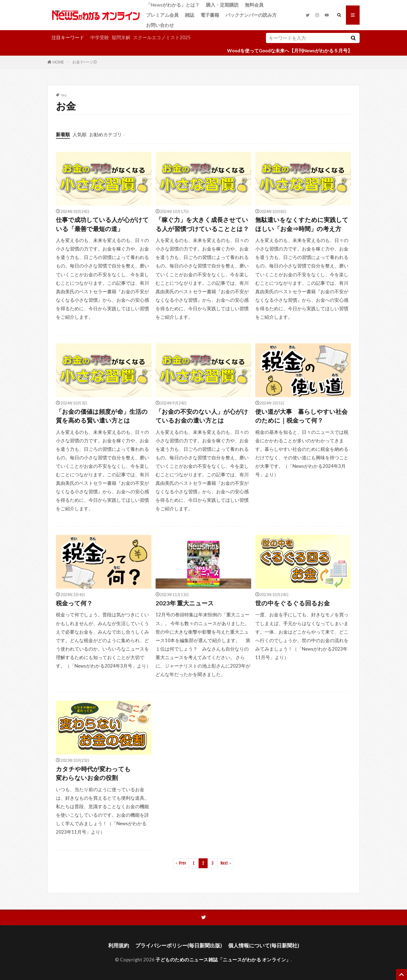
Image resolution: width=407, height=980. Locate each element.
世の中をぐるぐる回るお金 (293, 603)
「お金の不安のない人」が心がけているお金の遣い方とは (202, 416)
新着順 (63, 134)
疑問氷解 (121, 37)
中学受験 (100, 37)
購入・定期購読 (222, 5)
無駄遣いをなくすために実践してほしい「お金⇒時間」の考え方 (302, 224)
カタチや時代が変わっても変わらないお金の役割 (93, 773)
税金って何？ (74, 603)
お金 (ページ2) (84, 62)
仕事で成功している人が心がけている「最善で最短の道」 (102, 224)
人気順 (80, 134)
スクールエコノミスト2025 (162, 37)
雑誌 (190, 15)
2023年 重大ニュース (185, 603)
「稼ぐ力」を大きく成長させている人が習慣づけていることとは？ (202, 224)
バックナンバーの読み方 (251, 15)
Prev (182, 863)
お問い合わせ (160, 25)
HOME (58, 62)
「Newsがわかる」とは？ (173, 5)
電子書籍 (210, 15)
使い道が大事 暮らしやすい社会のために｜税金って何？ (301, 416)
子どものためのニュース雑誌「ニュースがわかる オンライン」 (223, 960)
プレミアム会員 (162, 15)
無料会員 (254, 5)
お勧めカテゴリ (106, 134)
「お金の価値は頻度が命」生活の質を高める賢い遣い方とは (102, 416)
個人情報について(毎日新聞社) (264, 945)
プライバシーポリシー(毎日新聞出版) (179, 945)
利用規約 (119, 945)
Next (224, 863)
